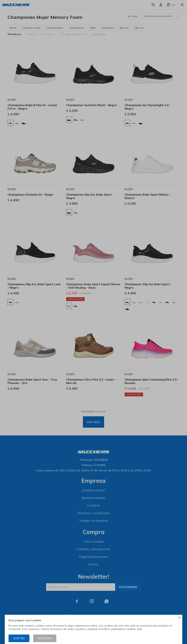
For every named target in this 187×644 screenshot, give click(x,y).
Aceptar (19, 638)
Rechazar (45, 638)
